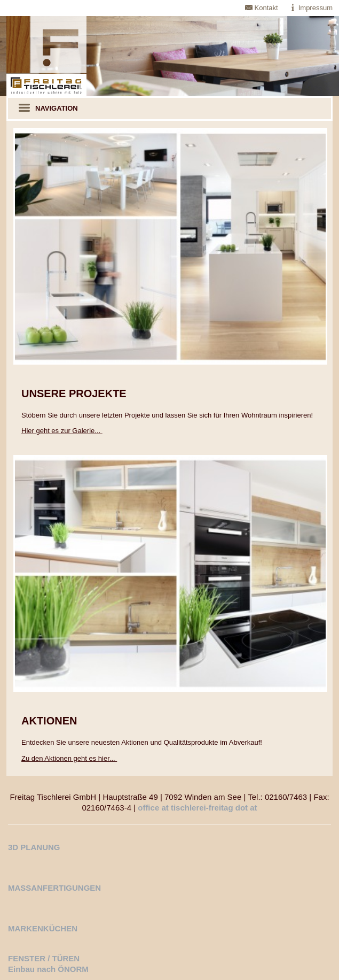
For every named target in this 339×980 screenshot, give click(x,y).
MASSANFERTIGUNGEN (54, 888)
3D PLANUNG (34, 847)
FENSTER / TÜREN (44, 958)
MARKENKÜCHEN (43, 928)
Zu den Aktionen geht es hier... (69, 758)
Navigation (48, 109)
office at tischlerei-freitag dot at (197, 808)
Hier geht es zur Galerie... (62, 431)
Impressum (316, 8)
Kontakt (266, 8)
